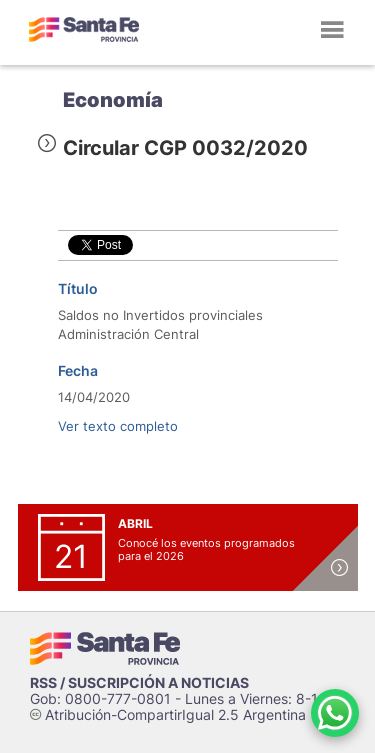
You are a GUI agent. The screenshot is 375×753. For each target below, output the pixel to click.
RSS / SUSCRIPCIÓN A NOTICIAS (139, 682)
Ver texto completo (118, 426)
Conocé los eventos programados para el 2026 (206, 549)
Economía (113, 100)
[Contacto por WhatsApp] (335, 713)
